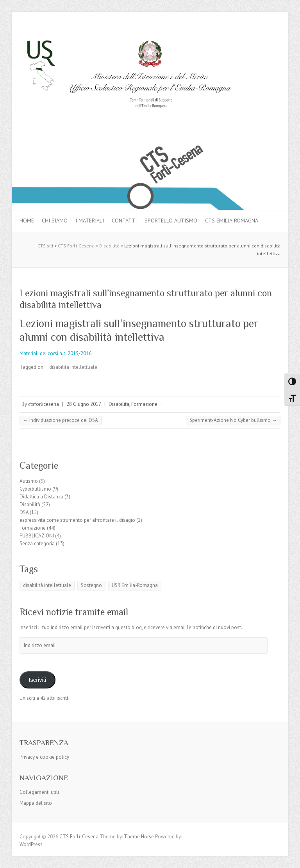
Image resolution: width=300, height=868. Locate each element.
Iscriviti (37, 680)
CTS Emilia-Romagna (232, 221)
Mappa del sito (36, 803)
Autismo (29, 481)
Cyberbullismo (35, 489)
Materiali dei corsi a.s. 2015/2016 (55, 353)
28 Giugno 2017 (84, 404)
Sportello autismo (171, 221)
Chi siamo (55, 221)
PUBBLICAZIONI (37, 536)
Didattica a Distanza (41, 497)
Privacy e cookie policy (44, 757)
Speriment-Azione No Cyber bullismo (233, 420)
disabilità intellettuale (73, 367)
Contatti (124, 221)
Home (27, 221)
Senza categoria (37, 543)
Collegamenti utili (39, 792)
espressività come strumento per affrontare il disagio (77, 520)
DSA (24, 512)
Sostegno (91, 585)
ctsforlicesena (44, 404)
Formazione (144, 404)
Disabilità (119, 404)
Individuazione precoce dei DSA (61, 420)
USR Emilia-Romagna (135, 585)
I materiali (90, 221)
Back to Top (289, 857)
